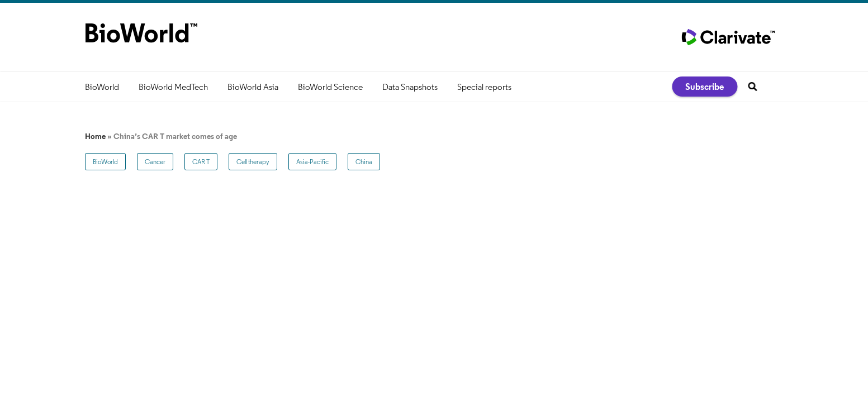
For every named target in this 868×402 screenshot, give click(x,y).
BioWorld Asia (253, 87)
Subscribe (705, 87)
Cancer (155, 162)
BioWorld (102, 87)
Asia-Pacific (312, 162)
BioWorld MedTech (173, 87)
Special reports (484, 87)
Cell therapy (253, 162)
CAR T (201, 162)
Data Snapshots (410, 87)
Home (95, 136)
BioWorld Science (330, 87)
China (364, 162)
